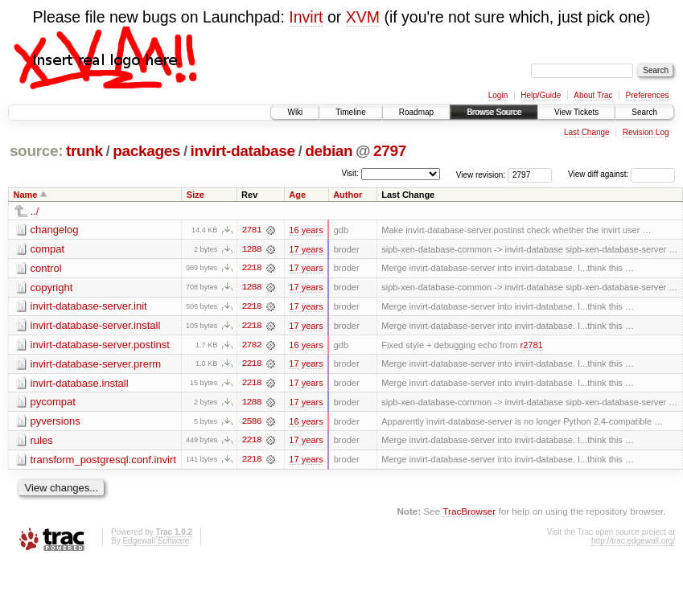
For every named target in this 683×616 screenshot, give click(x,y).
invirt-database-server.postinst (100, 345)
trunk (84, 151)
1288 (251, 249)
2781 (251, 230)
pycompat (53, 403)
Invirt (306, 17)
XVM (363, 17)
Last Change (587, 132)
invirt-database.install (80, 384)
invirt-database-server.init (89, 307)
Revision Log (646, 132)
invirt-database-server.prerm (96, 365)
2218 (251, 269)
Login (498, 95)
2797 (390, 151)
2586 (251, 423)
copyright (52, 287)
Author (348, 195)
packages (146, 151)
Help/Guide (541, 95)
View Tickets (576, 112)
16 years (306, 230)
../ (35, 211)
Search (644, 112)
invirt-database (243, 151)
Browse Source (494, 112)
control (46, 268)
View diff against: (621, 174)
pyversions (56, 423)
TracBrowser (469, 513)
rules (42, 442)
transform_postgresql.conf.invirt (103, 461)
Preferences (648, 95)
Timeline (350, 112)
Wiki (295, 112)
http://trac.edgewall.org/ (633, 543)
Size (195, 195)
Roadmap (416, 112)
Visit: (350, 173)
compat (48, 249)
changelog (55, 230)
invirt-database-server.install (96, 326)
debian (329, 151)
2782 (251, 346)
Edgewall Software (156, 543)
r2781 (531, 346)
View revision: (481, 174)
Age (297, 195)
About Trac (593, 95)
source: (36, 151)
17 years (306, 249)
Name (26, 195)
